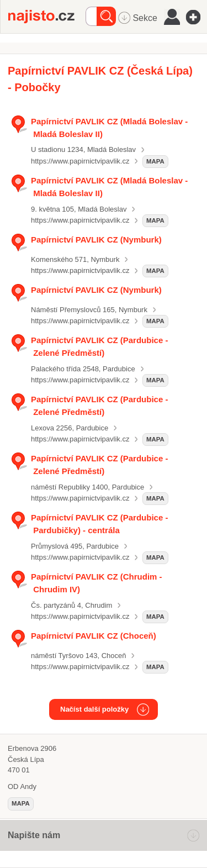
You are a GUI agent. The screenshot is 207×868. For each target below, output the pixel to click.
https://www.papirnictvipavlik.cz (80, 161)
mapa (155, 161)
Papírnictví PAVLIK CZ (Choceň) (94, 636)
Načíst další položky (94, 709)
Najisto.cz (47, 17)
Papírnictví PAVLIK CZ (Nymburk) (96, 240)
